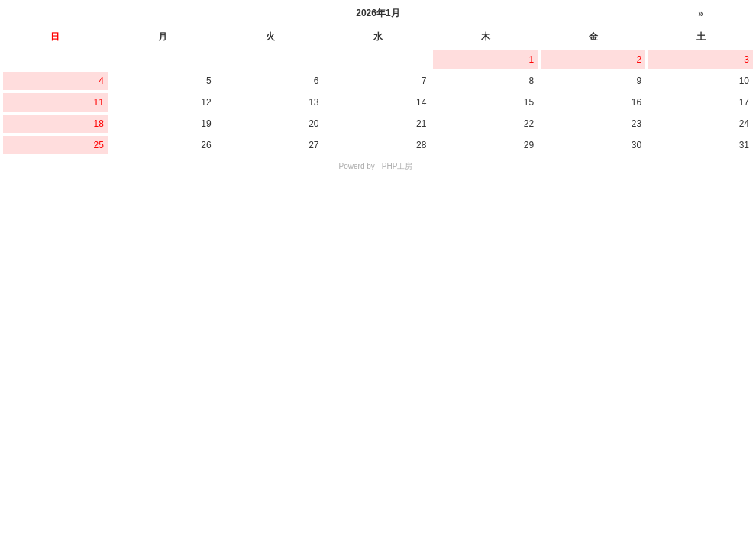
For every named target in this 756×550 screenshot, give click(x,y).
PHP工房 (397, 166)
